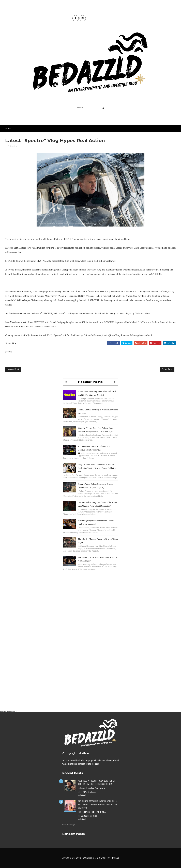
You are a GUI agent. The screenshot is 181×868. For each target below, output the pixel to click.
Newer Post (13, 369)
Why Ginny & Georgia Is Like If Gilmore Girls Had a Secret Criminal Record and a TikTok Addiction (97, 804)
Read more (92, 792)
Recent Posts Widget (69, 825)
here (127, 239)
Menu (9, 128)
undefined (82, 795)
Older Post (167, 369)
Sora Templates (85, 858)
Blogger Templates (108, 858)
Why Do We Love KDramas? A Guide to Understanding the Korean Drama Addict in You (97, 468)
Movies (14, 146)
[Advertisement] (90, 595)
